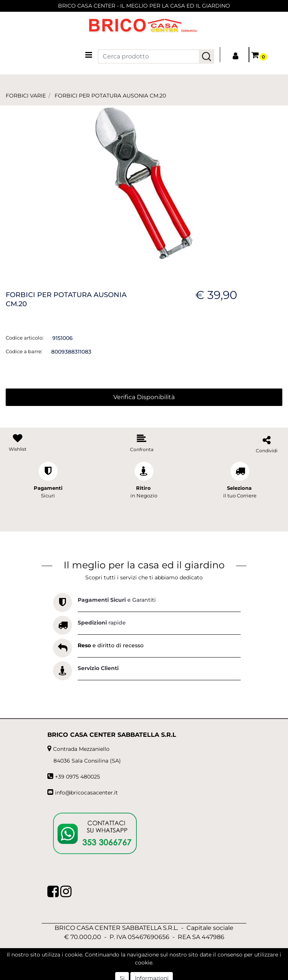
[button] (207, 57)
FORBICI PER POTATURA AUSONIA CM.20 (110, 96)
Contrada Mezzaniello (81, 749)
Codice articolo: (25, 338)
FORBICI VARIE (26, 96)
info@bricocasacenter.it (86, 793)
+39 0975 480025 (77, 777)
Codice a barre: (24, 351)
